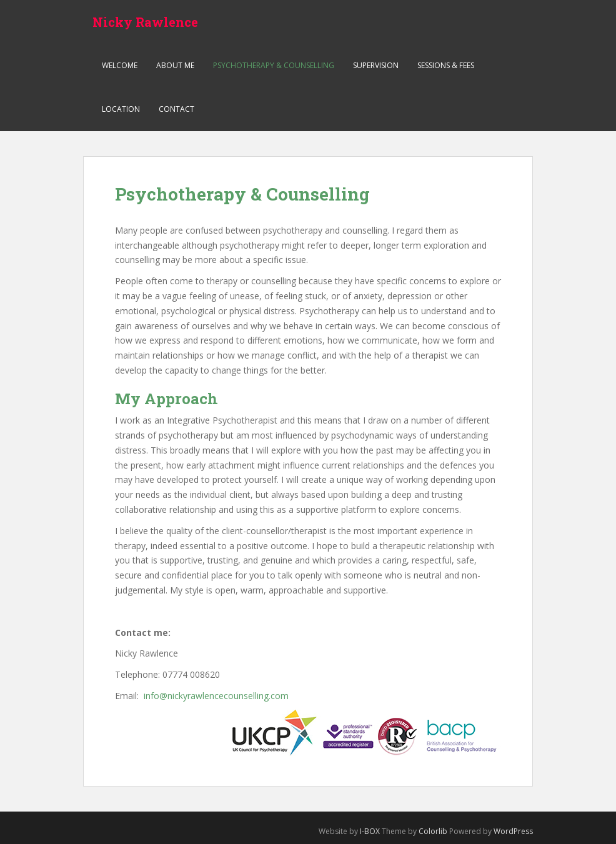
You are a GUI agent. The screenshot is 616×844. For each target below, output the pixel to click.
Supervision (376, 65)
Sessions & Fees (446, 65)
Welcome (120, 65)
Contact (176, 109)
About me (175, 65)
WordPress (513, 831)
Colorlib (433, 831)
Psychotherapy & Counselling (274, 65)
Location (121, 109)
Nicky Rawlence (145, 22)
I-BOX (370, 831)
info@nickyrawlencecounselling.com (216, 696)
